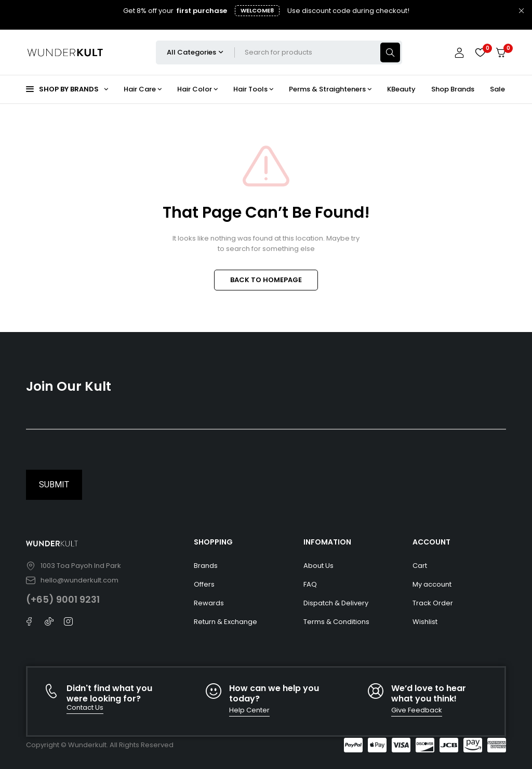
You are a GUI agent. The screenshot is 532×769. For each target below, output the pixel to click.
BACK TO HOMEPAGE (266, 280)
